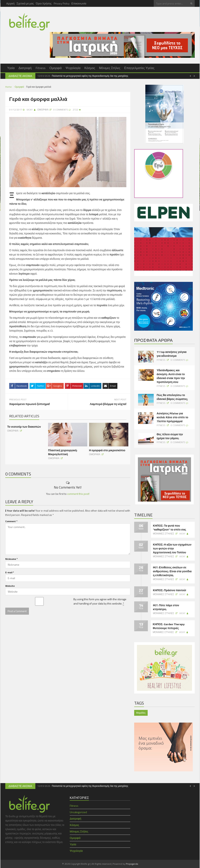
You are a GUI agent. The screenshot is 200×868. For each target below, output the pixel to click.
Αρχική (10, 3)
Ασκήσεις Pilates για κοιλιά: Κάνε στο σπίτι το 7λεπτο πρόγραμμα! (172, 417)
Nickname (11, 558)
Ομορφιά (56, 68)
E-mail (10, 572)
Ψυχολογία (73, 68)
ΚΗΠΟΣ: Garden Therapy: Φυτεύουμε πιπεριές (169, 626)
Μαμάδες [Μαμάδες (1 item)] (141, 713)
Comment (11, 520)
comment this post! (78, 493)
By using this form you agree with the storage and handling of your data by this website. (100, 601)
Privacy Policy (62, 3)
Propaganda (132, 864)
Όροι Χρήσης (44, 3)
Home (8, 87)
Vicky (30, 110)
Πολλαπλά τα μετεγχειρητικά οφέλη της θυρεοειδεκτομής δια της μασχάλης (90, 76)
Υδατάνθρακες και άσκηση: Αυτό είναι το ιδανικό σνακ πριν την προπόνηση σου (171, 376)
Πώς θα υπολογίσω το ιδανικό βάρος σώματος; (172, 397)
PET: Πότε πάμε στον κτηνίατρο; (166, 607)
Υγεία (11, 68)
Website (10, 585)
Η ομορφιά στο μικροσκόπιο (107, 449)
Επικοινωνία (79, 3)
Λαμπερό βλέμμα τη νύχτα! (108, 403)
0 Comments (178, 360)
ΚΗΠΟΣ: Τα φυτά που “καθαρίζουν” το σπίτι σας (170, 528)
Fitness (41, 68)
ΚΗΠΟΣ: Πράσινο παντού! (170, 590)
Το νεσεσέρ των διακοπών (24, 426)
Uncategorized (78, 812)
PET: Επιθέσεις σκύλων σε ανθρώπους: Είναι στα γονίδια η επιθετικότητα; (172, 571)
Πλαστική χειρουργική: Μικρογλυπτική (63, 451)
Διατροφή (25, 68)
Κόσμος (90, 68)
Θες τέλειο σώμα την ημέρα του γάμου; (170, 436)
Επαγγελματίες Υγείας (139, 68)
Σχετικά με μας (25, 3)
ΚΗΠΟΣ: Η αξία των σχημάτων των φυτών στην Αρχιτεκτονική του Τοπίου (172, 548)
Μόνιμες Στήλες (110, 68)
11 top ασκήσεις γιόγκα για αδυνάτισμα (172, 354)
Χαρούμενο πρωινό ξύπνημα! (29, 403)
